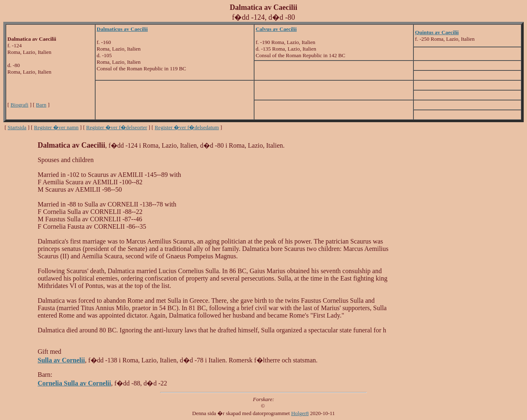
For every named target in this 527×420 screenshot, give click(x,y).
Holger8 (300, 413)
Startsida (17, 127)
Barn (41, 105)
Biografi (20, 105)
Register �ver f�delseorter (117, 127)
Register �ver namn (56, 127)
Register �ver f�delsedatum (187, 127)
